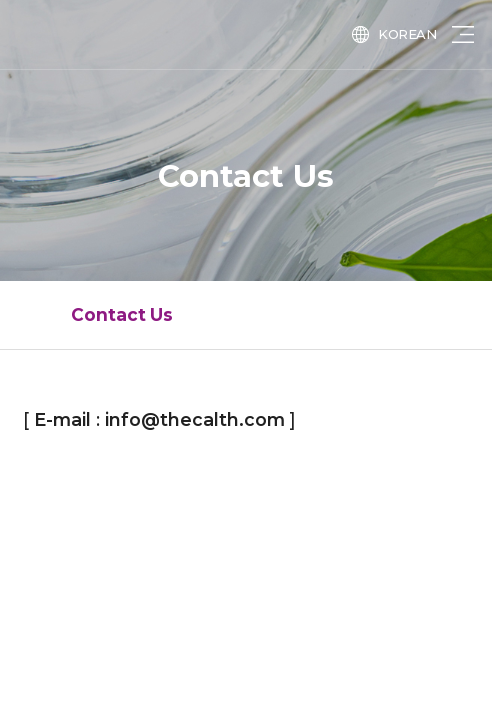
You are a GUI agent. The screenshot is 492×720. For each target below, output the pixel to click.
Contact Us (121, 314)
